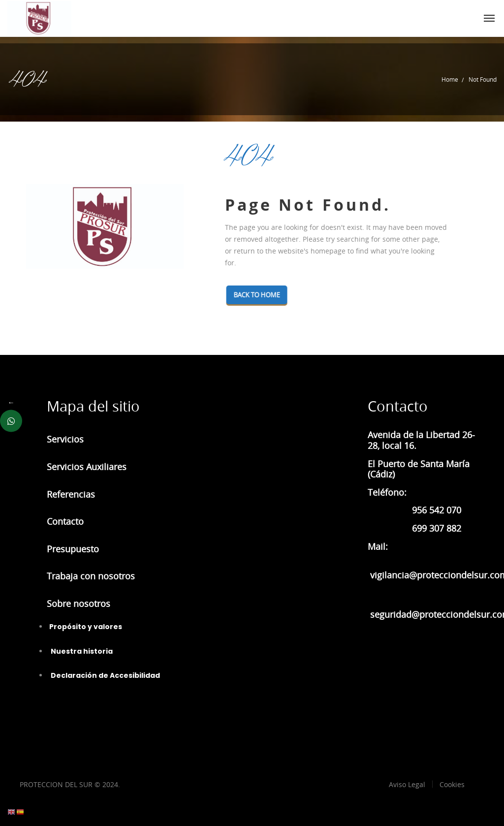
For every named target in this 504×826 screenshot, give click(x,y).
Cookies (452, 784)
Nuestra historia (81, 651)
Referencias (71, 494)
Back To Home (260, 295)
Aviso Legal (407, 784)
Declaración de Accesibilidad (105, 675)
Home (450, 79)
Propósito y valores (86, 627)
